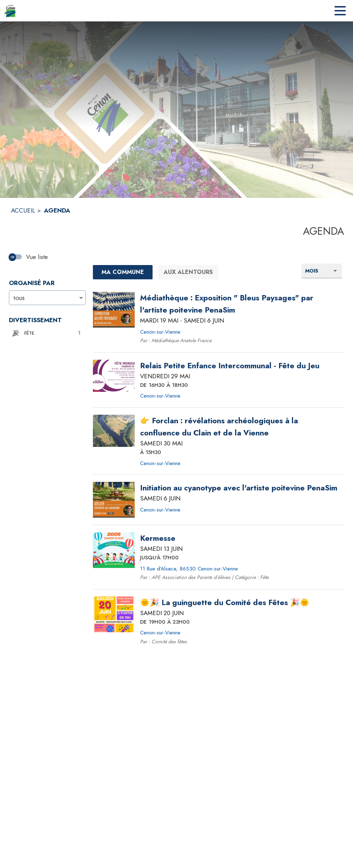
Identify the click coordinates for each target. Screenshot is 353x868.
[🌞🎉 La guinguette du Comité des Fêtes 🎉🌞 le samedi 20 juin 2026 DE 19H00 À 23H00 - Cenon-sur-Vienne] (225, 603)
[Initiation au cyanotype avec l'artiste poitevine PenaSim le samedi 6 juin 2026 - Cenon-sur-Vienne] (239, 488)
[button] (46, 333)
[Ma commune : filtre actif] (123, 272)
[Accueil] (10, 11)
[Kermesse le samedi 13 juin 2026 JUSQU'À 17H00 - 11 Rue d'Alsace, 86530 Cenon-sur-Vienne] (158, 538)
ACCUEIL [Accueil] (23, 210)
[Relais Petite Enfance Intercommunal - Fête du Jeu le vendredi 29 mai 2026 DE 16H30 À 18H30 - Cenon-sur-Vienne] (230, 366)
